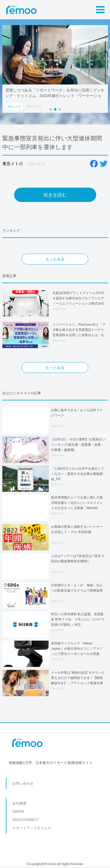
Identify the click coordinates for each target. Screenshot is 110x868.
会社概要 (19, 803)
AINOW (18, 812)
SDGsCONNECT (26, 820)
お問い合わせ (23, 784)
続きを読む (55, 195)
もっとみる (55, 259)
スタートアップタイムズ (32, 828)
